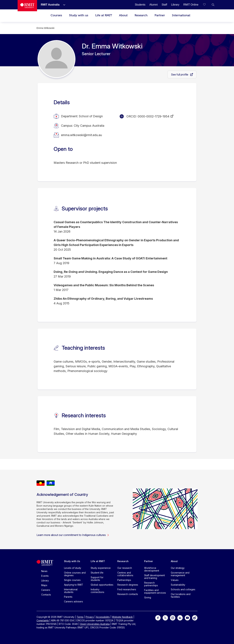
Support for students (97, 579)
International (181, 15)
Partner (160, 15)
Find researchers (127, 589)
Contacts (46, 595)
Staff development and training (154, 577)
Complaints (43, 620)
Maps (44, 585)
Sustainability (178, 585)
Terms (80, 617)
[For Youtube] (187, 618)
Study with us (79, 15)
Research (141, 15)
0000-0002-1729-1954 (153, 116)
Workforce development (152, 569)
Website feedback (122, 617)
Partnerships (124, 580)
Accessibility (103, 617)
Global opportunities (102, 585)
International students (71, 591)
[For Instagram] (173, 618)
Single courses (72, 580)
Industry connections (97, 591)
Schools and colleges (183, 589)
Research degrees (128, 585)
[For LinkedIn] (180, 618)
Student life (97, 573)
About (123, 15)
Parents (68, 597)
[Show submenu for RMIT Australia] (63, 5)
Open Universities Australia (95, 624)
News (44, 571)
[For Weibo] (195, 618)
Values (175, 580)
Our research (125, 568)
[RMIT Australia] (50, 5)
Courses (56, 15)
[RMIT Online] (191, 5)
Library (45, 580)
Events (45, 576)
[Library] (175, 5)
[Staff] (164, 5)
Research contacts (128, 594)
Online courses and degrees (75, 574)
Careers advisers (74, 601)
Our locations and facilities (181, 595)
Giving (148, 597)
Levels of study (73, 568)
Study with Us (72, 561)
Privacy (90, 617)
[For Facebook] (158, 618)
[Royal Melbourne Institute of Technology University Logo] (27, 6)
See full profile (180, 75)
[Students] (140, 5)
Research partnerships (151, 584)
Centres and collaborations (125, 574)
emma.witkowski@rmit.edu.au (81, 135)
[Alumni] (153, 5)
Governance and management (180, 574)
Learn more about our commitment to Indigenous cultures (73, 535)
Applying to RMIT (74, 585)
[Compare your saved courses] (206, 5)
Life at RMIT (104, 15)
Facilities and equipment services (155, 591)
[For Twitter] (165, 618)
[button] (213, 5)
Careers (46, 590)
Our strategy (178, 568)
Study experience (101, 568)
